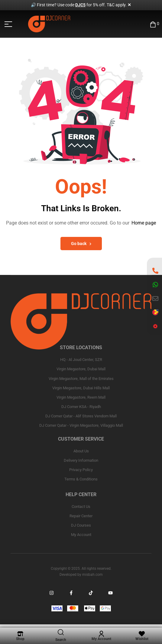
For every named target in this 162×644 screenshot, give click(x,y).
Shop (20, 639)
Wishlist (142, 639)
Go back (81, 244)
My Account (101, 639)
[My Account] (101, 634)
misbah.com (92, 575)
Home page (144, 223)
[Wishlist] (142, 634)
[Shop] (20, 634)
